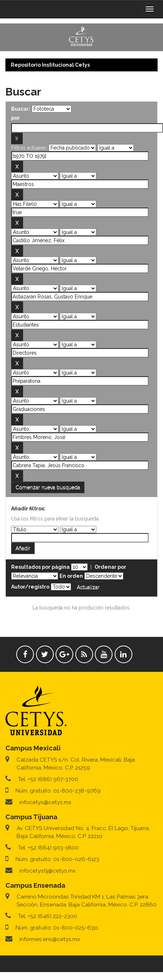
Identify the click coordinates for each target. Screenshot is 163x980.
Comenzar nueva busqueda (48, 487)
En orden (71, 576)
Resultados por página (40, 567)
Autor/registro (30, 587)
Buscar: (21, 109)
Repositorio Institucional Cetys (50, 65)
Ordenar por (110, 567)
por (16, 118)
